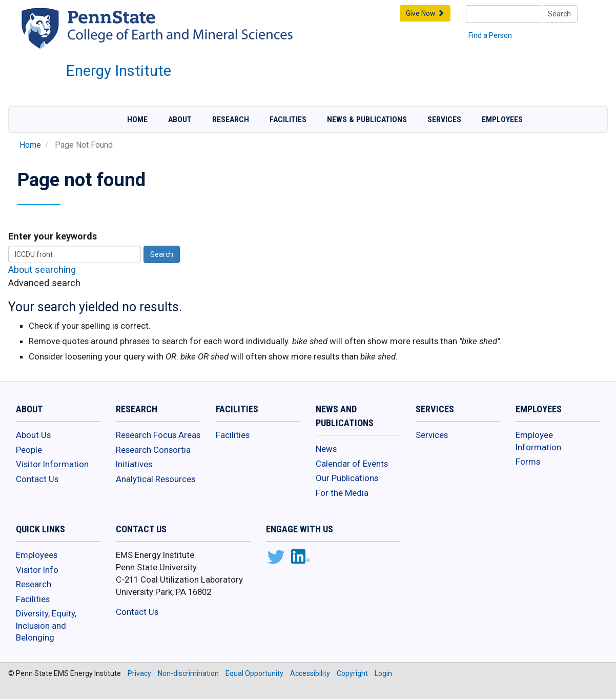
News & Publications (367, 119)
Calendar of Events (352, 464)
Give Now (425, 13)
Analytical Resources (156, 479)
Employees (502, 119)
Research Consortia (153, 450)
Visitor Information (52, 464)
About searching (42, 269)
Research (231, 119)
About (180, 119)
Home (137, 119)
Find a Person (490, 35)
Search (559, 14)
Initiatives (134, 464)
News (326, 449)
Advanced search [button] (44, 283)
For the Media (342, 493)
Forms (528, 462)
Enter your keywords (53, 236)
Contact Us (37, 479)
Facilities (288, 119)
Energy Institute (119, 71)
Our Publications (347, 478)
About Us (33, 435)
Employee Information (538, 441)
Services (444, 119)
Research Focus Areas (158, 435)
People (29, 450)
